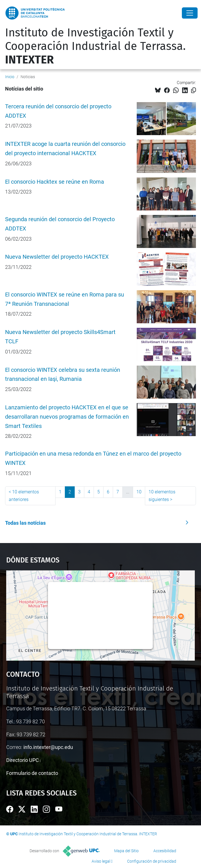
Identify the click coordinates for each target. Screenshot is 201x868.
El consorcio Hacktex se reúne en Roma (55, 182)
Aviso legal (101, 861)
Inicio (10, 77)
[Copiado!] (194, 90)
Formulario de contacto (32, 773)
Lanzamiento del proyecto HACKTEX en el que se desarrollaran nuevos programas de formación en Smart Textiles (67, 417)
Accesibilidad (165, 851)
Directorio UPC (23, 760)
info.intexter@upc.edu (48, 747)
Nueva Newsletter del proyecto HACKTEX (57, 257)
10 (139, 492)
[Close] (190, 13)
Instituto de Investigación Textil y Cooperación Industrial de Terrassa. (95, 46)
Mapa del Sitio (126, 851)
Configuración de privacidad (152, 861)
